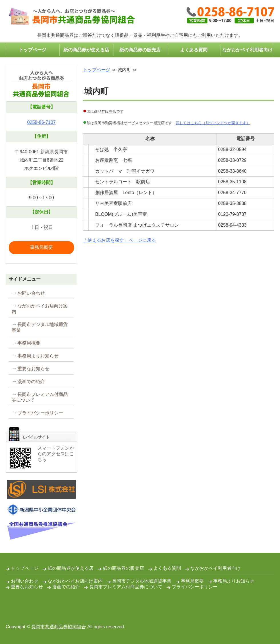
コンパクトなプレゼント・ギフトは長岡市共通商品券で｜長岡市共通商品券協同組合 (70, 16)
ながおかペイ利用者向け (247, 50)
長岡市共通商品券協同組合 (59, 627)
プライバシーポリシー (40, 413)
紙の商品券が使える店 (86, 50)
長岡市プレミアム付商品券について (40, 397)
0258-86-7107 (41, 122)
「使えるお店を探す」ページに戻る (119, 240)
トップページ (33, 50)
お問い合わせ (31, 293)
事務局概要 (41, 247)
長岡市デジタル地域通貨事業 (40, 327)
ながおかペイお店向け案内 (40, 309)
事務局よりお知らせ (38, 356)
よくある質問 (194, 50)
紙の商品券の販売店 (140, 50)
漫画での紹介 (31, 382)
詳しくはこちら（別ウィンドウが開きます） (213, 123)
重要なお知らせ (33, 369)
